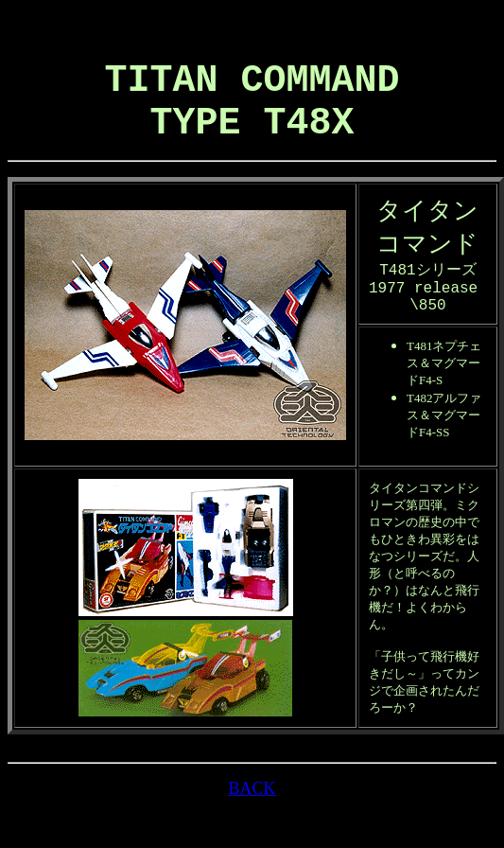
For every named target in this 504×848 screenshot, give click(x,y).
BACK (252, 822)
